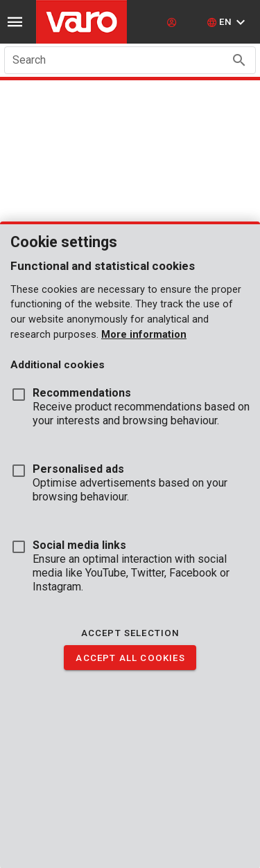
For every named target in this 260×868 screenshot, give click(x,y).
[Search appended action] (239, 60)
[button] (228, 22)
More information (144, 335)
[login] (173, 22)
